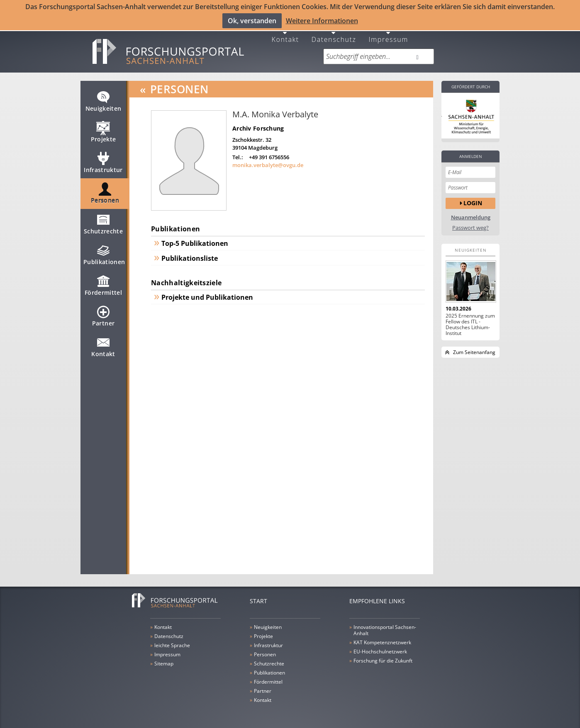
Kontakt (285, 33)
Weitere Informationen (322, 20)
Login (473, 197)
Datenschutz (334, 33)
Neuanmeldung (471, 212)
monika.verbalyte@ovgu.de (268, 159)
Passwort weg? (470, 222)
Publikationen (104, 252)
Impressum (388, 33)
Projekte (104, 130)
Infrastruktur (103, 160)
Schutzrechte (103, 222)
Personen (105, 191)
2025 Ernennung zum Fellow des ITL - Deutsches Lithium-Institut (470, 319)
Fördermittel (103, 283)
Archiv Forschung (258, 123)
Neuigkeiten (104, 99)
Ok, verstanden (252, 20)
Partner (103, 314)
